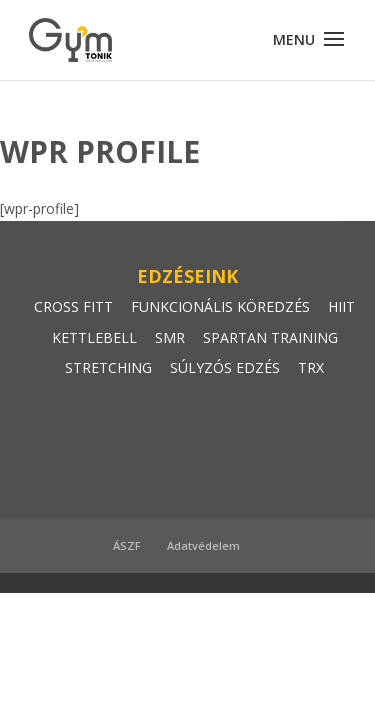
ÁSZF (127, 545)
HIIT (341, 306)
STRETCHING (108, 367)
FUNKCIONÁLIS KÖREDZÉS (220, 306)
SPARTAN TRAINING (270, 337)
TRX (311, 367)
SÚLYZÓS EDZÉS (225, 367)
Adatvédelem (203, 545)
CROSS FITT (73, 306)
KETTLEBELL (94, 337)
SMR (170, 337)
